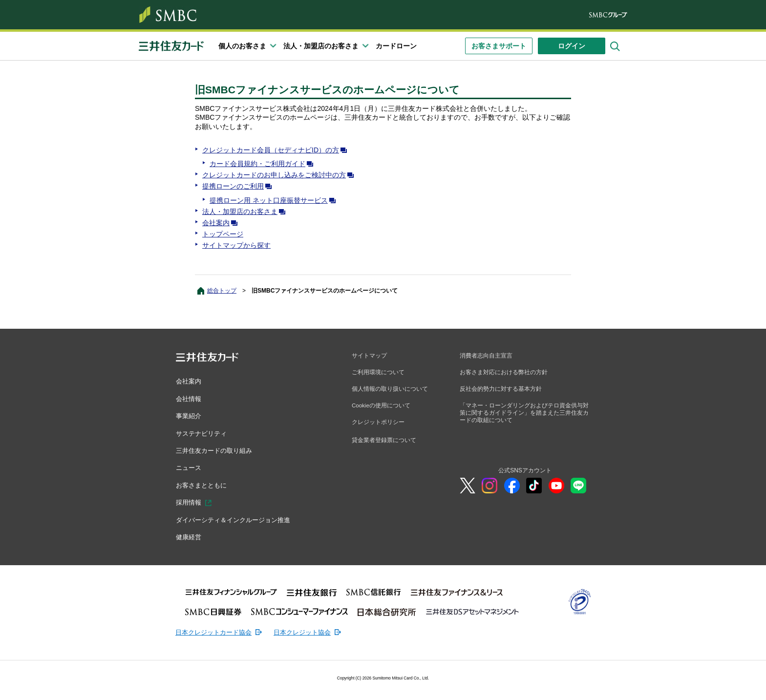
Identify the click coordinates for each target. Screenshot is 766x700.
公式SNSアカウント (525, 472)
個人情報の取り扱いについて (390, 389)
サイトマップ (369, 356)
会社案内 (222, 223)
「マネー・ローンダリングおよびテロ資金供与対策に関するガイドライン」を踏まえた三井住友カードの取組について (524, 414)
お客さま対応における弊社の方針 (504, 373)
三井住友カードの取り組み (217, 450)
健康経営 (190, 536)
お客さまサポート (499, 46)
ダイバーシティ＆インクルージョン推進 (237, 519)
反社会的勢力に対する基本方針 (501, 389)
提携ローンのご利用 (239, 186)
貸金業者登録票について (384, 442)
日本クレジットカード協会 (216, 631)
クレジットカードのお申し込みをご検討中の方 (280, 175)
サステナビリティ (203, 433)
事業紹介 (190, 416)
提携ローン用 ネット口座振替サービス (275, 200)
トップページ (223, 234)
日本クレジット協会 (311, 631)
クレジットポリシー (378, 424)
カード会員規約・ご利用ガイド (263, 164)
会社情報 (190, 398)
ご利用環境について (378, 373)
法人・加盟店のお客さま (246, 212)
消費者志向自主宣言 (486, 356)
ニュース (190, 467)
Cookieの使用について (381, 406)
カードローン (396, 46)
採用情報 (190, 502)
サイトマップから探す (236, 245)
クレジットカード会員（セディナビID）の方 (277, 150)
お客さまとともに (203, 484)
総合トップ (222, 291)
